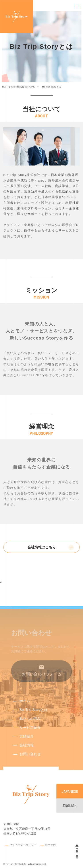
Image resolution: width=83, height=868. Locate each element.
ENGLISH (70, 805)
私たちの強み (30, 722)
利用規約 (50, 845)
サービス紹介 (30, 731)
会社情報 (27, 749)
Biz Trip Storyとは (34, 713)
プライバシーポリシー (23, 845)
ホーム (25, 704)
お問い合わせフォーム (42, 682)
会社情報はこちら (42, 547)
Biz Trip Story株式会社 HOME (18, 87)
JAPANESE (70, 791)
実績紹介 (27, 740)
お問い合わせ (30, 758)
